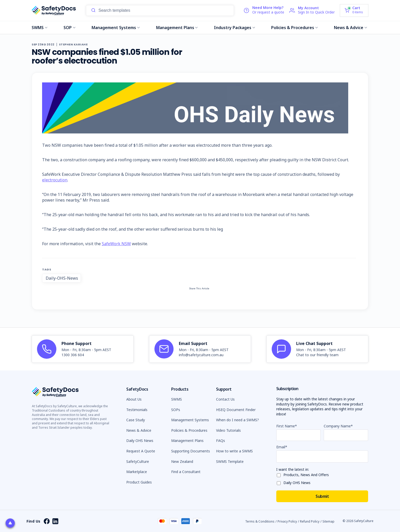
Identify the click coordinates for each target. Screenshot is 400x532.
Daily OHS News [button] (140, 441)
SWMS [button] (177, 399)
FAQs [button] (221, 441)
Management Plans (177, 28)
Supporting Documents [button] (191, 451)
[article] (83, 349)
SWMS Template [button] (230, 461)
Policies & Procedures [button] (189, 430)
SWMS (40, 28)
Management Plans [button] (187, 441)
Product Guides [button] (139, 482)
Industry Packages (235, 28)
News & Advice (351, 28)
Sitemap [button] (328, 521)
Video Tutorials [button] (228, 430)
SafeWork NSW (116, 244)
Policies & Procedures (295, 28)
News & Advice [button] (139, 430)
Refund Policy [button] (310, 521)
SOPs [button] (176, 410)
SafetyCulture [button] (138, 461)
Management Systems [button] (190, 420)
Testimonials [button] (137, 410)
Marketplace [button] (137, 472)
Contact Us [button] (225, 399)
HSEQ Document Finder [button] (236, 410)
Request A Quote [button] (141, 451)
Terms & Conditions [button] (260, 521)
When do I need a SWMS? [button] (237, 420)
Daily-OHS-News (62, 278)
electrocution (55, 180)
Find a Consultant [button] (186, 472)
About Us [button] (134, 399)
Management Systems (116, 28)
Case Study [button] (136, 420)
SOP (70, 28)
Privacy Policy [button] (287, 521)
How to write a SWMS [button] (234, 451)
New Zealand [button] (182, 461)
